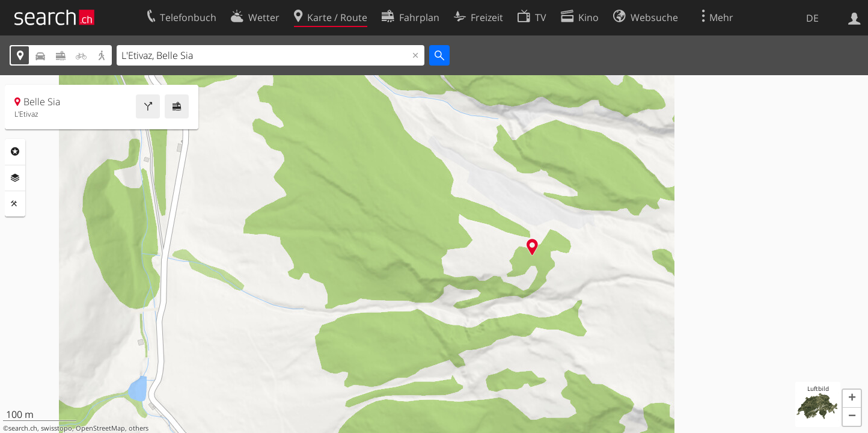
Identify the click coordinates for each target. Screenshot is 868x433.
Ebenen (15, 178)
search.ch (23, 428)
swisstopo (57, 428)
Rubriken (15, 152)
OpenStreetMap (100, 428)
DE (812, 18)
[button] (852, 399)
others (139, 428)
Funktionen (15, 204)
